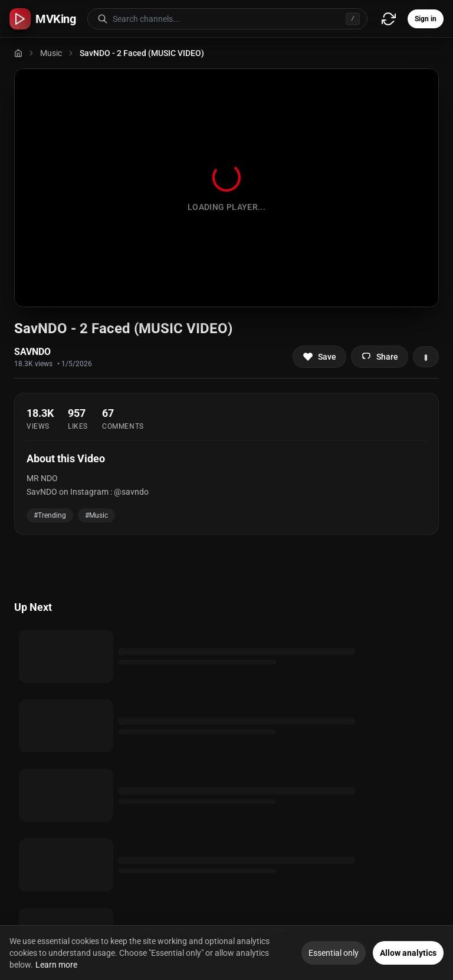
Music (51, 53)
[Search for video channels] (240, 19)
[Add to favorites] (319, 357)
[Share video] (380, 357)
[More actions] (426, 357)
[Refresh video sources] (389, 19)
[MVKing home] (42, 19)
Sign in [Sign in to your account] (426, 19)
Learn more (56, 965)
